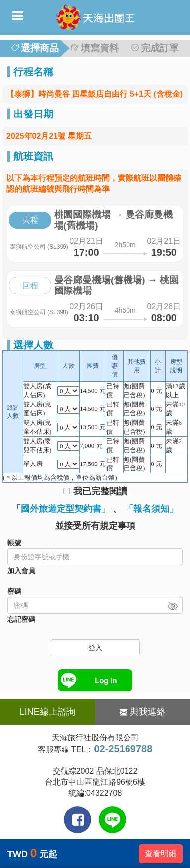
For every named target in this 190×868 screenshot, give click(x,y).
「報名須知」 (151, 509)
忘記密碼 (21, 619)
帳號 (14, 543)
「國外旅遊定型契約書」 (61, 509)
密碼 (14, 591)
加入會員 (21, 571)
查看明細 (161, 853)
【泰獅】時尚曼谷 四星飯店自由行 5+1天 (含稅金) (95, 94)
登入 (95, 648)
